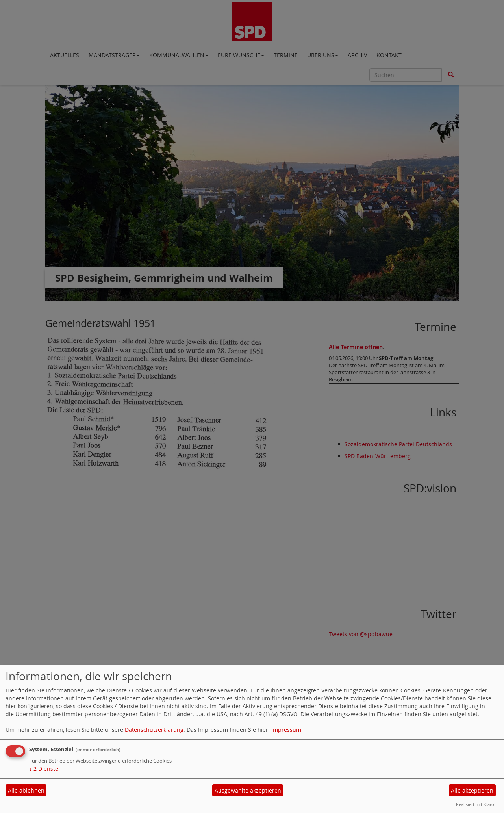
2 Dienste (44, 769)
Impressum (286, 730)
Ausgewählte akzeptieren (248, 790)
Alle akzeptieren (472, 790)
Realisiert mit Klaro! (476, 804)
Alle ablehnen (26, 790)
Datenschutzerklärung (154, 730)
